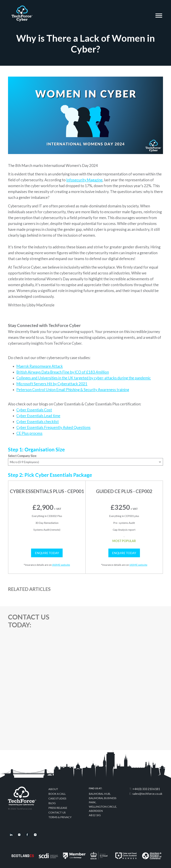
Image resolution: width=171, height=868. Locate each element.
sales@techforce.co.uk (147, 794)
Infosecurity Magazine (84, 180)
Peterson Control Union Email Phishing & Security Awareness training (73, 390)
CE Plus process (29, 433)
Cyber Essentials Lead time (38, 416)
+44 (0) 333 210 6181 (146, 789)
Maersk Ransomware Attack (40, 366)
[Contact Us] (112, 680)
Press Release (58, 808)
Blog (52, 803)
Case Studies (57, 798)
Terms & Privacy (60, 817)
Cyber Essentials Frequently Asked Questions (53, 427)
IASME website (61, 565)
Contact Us (57, 812)
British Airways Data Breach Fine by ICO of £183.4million (63, 372)
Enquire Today (47, 553)
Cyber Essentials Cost (34, 410)
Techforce (22, 12)
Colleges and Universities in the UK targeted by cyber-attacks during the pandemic (84, 378)
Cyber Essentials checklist (38, 422)
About (53, 789)
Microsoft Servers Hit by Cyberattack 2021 (52, 384)
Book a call (57, 794)
